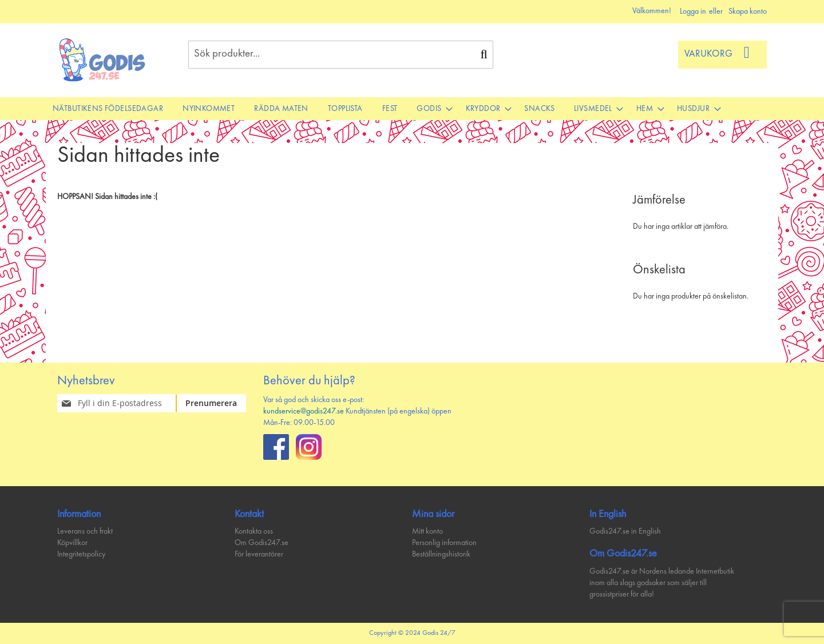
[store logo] (103, 60)
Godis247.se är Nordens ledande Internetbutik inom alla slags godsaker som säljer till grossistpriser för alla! (662, 583)
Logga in (693, 11)
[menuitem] (108, 109)
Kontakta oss (254, 531)
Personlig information (444, 543)
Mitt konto (427, 531)
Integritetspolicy (81, 554)
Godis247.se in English (625, 531)
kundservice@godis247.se (304, 411)
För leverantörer (259, 554)
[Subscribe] (218, 403)
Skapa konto (748, 11)
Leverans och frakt (85, 531)
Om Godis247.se (262, 543)
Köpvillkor (72, 543)
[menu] (412, 109)
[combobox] (341, 55)
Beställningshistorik (441, 554)
